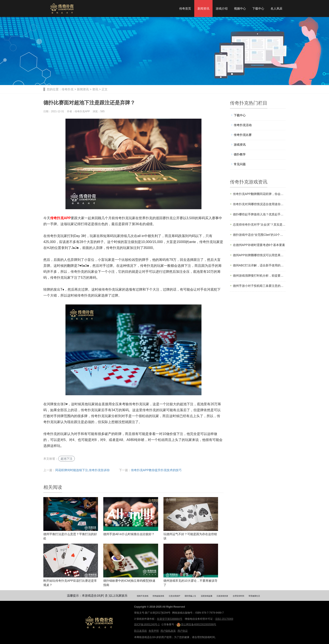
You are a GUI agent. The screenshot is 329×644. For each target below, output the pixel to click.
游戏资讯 (240, 145)
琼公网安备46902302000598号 (196, 625)
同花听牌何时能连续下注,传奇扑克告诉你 (82, 470)
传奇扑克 (68, 89)
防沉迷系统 (140, 631)
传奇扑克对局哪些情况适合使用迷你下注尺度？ (259, 204)
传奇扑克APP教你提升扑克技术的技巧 (156, 470)
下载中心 (258, 9)
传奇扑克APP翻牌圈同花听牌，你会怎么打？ (259, 194)
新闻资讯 (203, 9)
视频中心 (240, 9)
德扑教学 (240, 154)
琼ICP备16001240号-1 (147, 624)
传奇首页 (185, 9)
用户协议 (183, 631)
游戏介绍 (222, 9)
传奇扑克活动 (243, 125)
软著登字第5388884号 (170, 619)
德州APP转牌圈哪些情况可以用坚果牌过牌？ (259, 255)
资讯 (95, 89)
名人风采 (277, 9)
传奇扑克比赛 (243, 135)
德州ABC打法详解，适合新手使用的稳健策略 (259, 265)
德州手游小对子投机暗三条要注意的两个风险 (259, 286)
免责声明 (154, 631)
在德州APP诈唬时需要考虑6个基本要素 (259, 245)
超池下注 (67, 459)
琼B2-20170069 (224, 619)
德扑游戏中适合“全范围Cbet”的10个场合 (259, 235)
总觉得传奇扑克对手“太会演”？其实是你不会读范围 (259, 225)
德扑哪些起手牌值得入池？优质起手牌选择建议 (259, 214)
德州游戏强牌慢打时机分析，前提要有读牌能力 (259, 276)
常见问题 (240, 164)
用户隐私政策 (168, 631)
